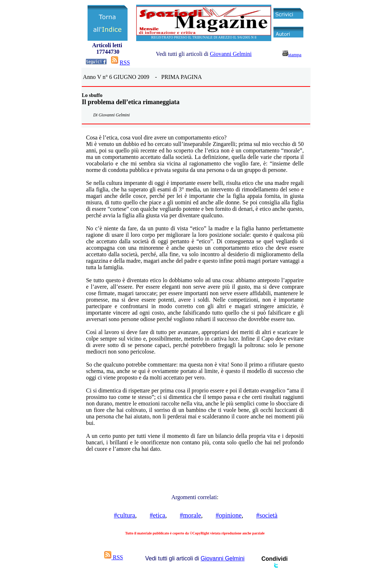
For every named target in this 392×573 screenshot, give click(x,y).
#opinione (229, 515)
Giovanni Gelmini (231, 54)
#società (267, 515)
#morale (190, 515)
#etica (158, 515)
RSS (125, 63)
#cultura (124, 515)
